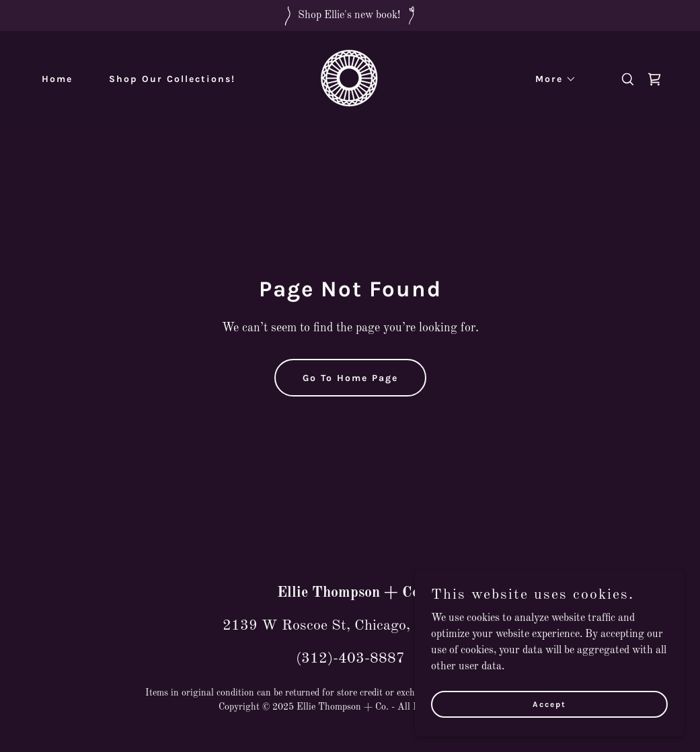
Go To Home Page (350, 378)
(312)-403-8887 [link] (350, 659)
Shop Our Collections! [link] (172, 79)
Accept (549, 704)
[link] (350, 79)
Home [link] (57, 79)
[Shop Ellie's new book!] (350, 15)
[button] (551, 79)
